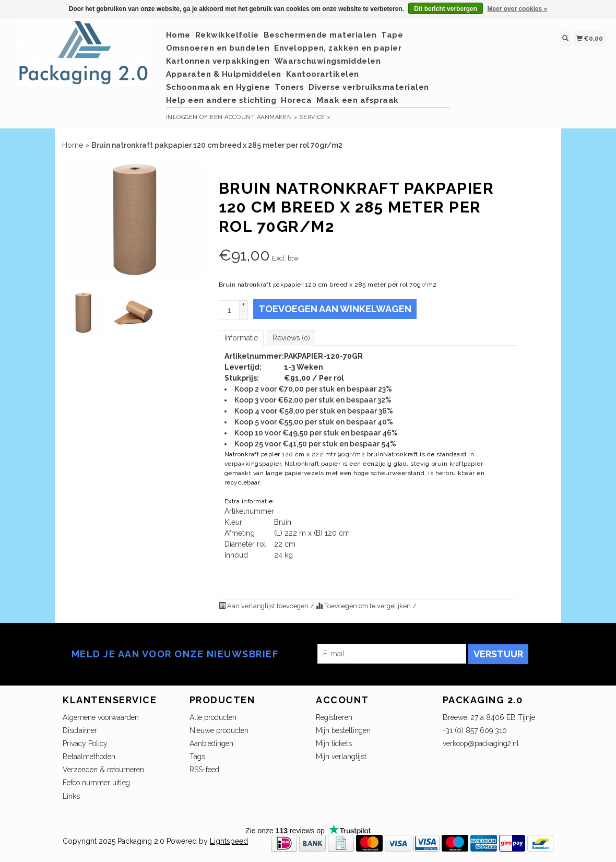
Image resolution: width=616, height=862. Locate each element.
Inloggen (182, 117)
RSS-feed (204, 770)
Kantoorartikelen (323, 74)
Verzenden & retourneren (103, 770)
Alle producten (213, 717)
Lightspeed (229, 841)
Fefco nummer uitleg (96, 783)
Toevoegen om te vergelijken (364, 606)
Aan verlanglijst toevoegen (264, 606)
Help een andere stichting (221, 100)
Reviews (291, 338)
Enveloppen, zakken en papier (338, 48)
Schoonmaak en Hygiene (218, 87)
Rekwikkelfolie (227, 35)
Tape (392, 35)
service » (315, 117)
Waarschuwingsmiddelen (328, 61)
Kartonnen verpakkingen (218, 61)
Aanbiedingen (211, 743)
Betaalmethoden (89, 757)
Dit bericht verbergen (446, 9)
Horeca (296, 100)
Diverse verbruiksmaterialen (369, 87)
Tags (197, 757)
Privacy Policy (85, 743)
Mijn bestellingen (343, 730)
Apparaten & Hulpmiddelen (224, 74)
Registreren (334, 717)
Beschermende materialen (320, 35)
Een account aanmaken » (254, 117)
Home (178, 35)
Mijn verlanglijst (341, 757)
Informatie (241, 338)
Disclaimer (80, 730)
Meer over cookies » (517, 9)
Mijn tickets (334, 743)
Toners (289, 87)
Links (71, 796)
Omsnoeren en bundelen (218, 48)
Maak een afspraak (358, 100)
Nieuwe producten (219, 730)
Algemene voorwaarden (101, 717)
